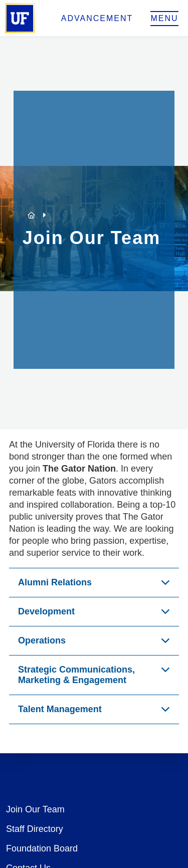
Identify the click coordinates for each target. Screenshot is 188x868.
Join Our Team (35, 809)
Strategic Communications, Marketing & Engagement (76, 675)
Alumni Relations (55, 582)
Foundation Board (42, 848)
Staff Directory (35, 829)
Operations (42, 640)
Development (46, 611)
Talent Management (60, 709)
